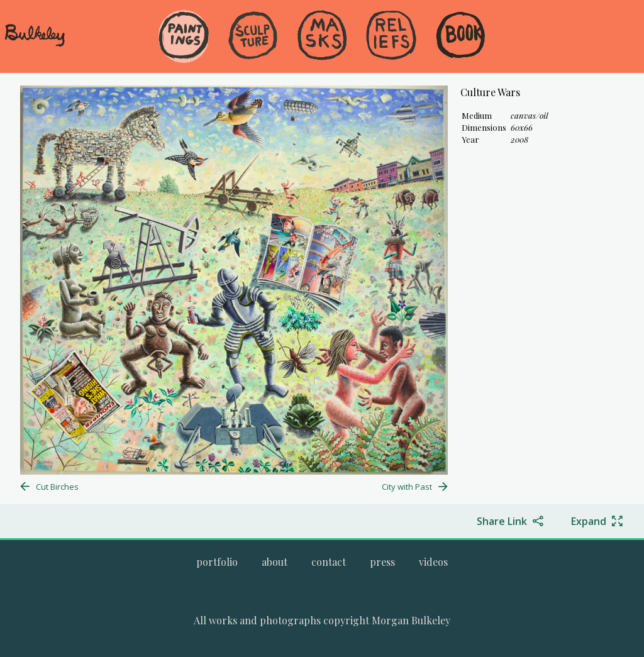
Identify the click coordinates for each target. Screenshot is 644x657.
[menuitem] (184, 56)
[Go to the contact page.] (329, 562)
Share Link (502, 521)
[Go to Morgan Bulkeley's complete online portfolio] (217, 562)
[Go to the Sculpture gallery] (253, 36)
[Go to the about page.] (275, 562)
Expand (589, 521)
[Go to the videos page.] (433, 562)
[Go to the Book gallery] (460, 36)
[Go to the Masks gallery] (322, 36)
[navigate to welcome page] (35, 45)
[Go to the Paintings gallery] (184, 36)
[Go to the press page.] (382, 562)
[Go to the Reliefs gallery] (391, 36)
